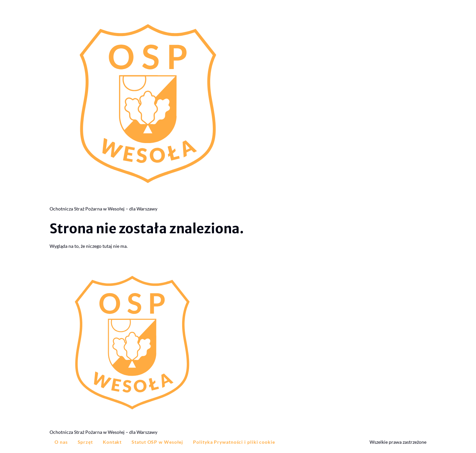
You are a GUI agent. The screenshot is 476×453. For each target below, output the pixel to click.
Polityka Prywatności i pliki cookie (234, 442)
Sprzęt (85, 442)
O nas (61, 442)
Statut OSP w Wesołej (157, 442)
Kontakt (112, 442)
